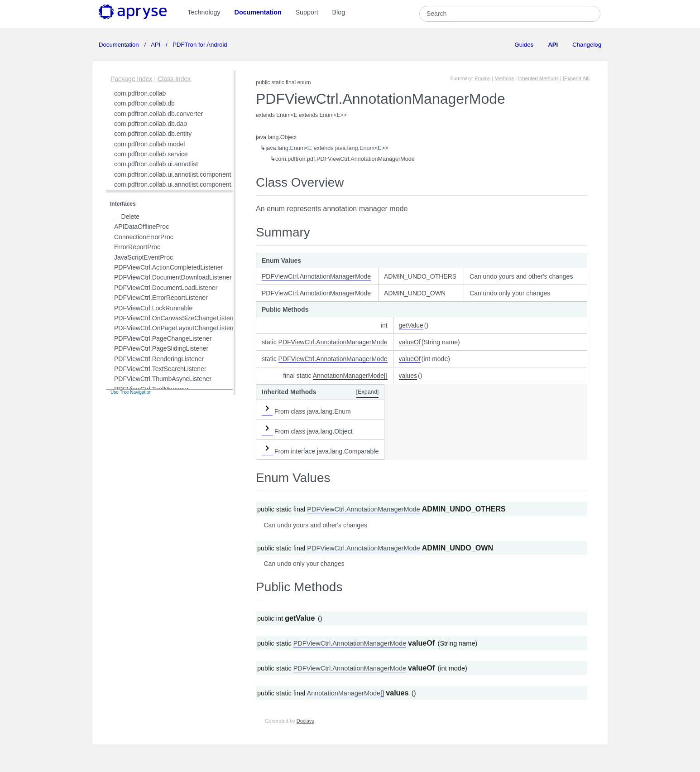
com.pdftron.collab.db (144, 103)
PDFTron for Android (199, 45)
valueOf (410, 342)
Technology (204, 12)
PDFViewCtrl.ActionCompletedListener (168, 267)
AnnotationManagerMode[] (350, 376)
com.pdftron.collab (140, 93)
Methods (504, 78)
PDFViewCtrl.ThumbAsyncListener (163, 379)
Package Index (132, 79)
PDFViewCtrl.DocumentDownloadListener (173, 277)
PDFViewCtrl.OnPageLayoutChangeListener (177, 328)
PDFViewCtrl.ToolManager (151, 389)
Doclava (306, 721)
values (408, 376)
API (156, 45)
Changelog (587, 45)
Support (307, 12)
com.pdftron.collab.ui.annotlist (156, 164)
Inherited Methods (538, 78)
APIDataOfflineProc (141, 227)
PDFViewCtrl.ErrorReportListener (161, 298)
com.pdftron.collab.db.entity (153, 134)
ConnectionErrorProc (144, 237)
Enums (482, 78)
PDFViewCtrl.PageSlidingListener (161, 348)
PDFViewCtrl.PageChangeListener (163, 338)
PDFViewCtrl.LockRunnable (153, 308)
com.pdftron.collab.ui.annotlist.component (173, 174)
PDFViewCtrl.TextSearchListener (160, 369)
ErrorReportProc (137, 247)
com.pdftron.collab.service (151, 154)
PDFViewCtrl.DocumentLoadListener (166, 288)
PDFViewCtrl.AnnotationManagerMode (316, 276)
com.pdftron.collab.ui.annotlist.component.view (180, 184)
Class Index (174, 79)
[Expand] (368, 392)
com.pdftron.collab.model (149, 144)
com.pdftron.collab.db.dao (151, 124)
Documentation (258, 12)
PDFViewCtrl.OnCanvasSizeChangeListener (177, 318)
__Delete (127, 217)
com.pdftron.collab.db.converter (158, 114)
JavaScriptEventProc (144, 257)
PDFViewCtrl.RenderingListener (159, 359)
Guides (524, 45)
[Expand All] (576, 78)
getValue (411, 325)
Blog (339, 12)
